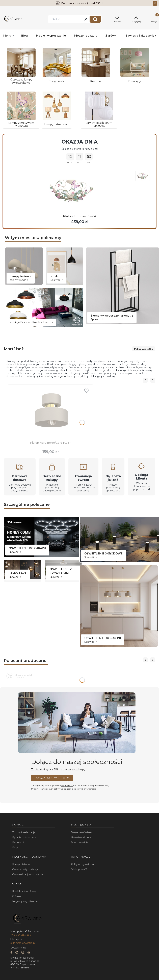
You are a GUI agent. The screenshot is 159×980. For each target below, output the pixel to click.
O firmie (17, 896)
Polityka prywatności (83, 864)
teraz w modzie (20, 280)
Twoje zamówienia (82, 832)
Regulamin (67, 785)
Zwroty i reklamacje (24, 832)
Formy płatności (22, 864)
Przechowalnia (79, 843)
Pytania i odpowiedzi (24, 837)
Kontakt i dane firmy (24, 891)
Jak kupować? (79, 869)
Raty (15, 848)
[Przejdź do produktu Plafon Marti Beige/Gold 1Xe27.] (50, 413)
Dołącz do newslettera (52, 778)
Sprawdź (57, 280)
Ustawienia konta (81, 837)
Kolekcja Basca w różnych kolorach (31, 322)
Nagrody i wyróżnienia (25, 901)
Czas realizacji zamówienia (28, 874)
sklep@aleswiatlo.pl (23, 943)
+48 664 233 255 (21, 935)
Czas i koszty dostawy (25, 869)
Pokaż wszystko (143, 349)
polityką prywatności (85, 789)
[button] (95, 19)
